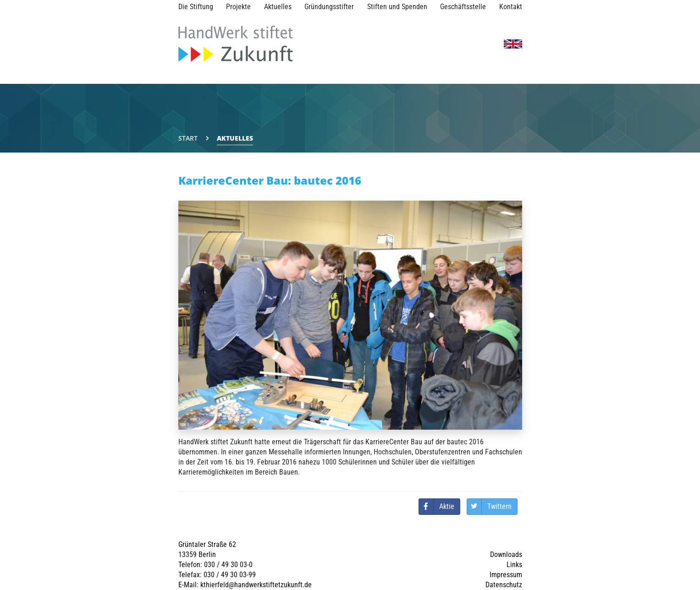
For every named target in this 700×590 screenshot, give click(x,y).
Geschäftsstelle (463, 7)
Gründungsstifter (329, 7)
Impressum (506, 575)
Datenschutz (504, 585)
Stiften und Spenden (397, 7)
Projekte (238, 7)
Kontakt (511, 7)
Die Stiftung (196, 7)
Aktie (447, 506)
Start (188, 138)
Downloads (506, 554)
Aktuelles (278, 7)
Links (514, 565)
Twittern (499, 506)
